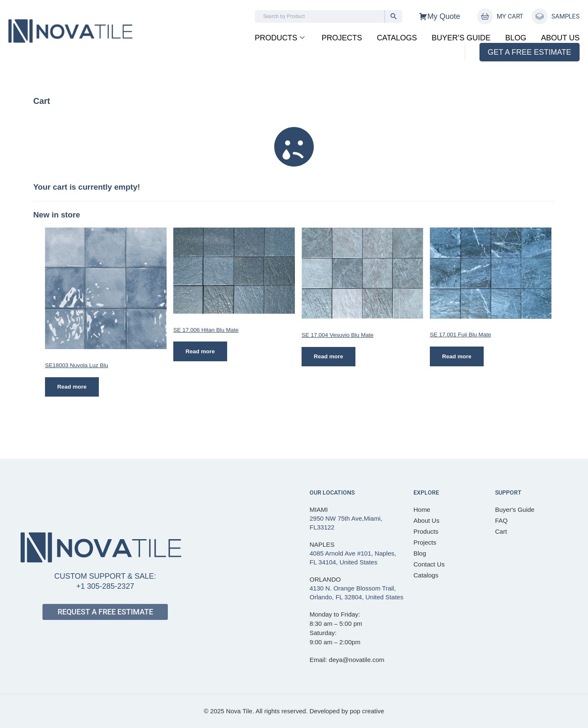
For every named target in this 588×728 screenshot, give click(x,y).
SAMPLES (565, 16)
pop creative (367, 711)
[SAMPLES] (540, 16)
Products (280, 38)
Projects (342, 38)
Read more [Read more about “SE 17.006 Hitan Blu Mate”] (201, 351)
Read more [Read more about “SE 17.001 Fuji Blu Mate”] (457, 356)
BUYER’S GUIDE (461, 38)
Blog (516, 38)
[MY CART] (485, 16)
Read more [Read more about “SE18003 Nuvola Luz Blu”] (72, 387)
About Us (560, 38)
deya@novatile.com (357, 660)
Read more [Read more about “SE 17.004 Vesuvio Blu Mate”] (329, 357)
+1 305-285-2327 (105, 586)
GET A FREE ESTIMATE (530, 52)
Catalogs (397, 38)
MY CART (510, 16)
